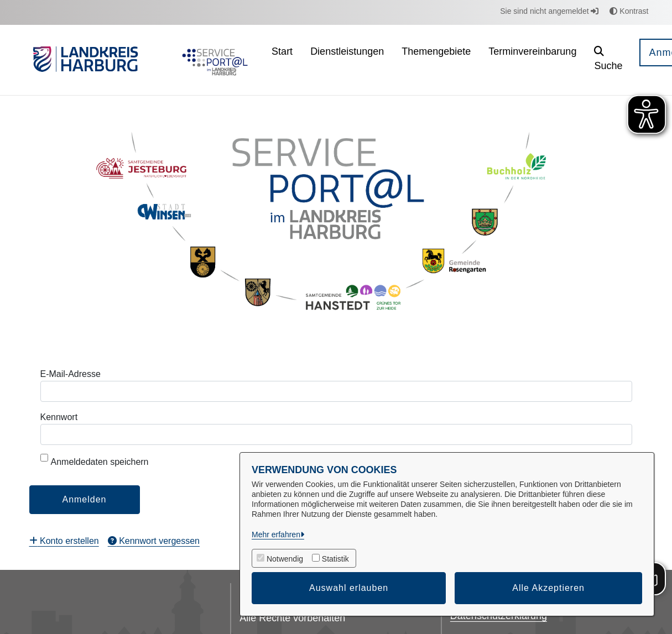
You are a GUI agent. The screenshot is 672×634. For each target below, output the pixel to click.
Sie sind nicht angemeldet (549, 11)
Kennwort (59, 417)
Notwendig (285, 559)
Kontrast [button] (629, 11)
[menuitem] (282, 60)
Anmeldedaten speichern (95, 460)
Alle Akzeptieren (548, 588)
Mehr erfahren (276, 535)
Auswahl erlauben (349, 588)
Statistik (335, 559)
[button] (608, 60)
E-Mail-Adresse (71, 374)
